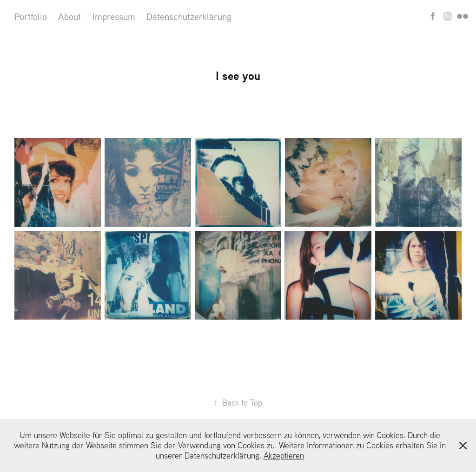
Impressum (114, 16)
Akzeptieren (284, 456)
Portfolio (31, 16)
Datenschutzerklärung (189, 16)
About (69, 16)
